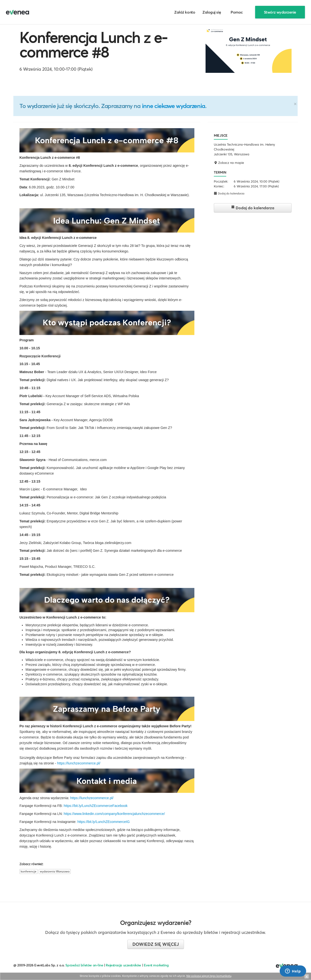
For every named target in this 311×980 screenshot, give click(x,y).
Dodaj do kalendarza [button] (229, 193)
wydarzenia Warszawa (55, 871)
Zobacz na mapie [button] (229, 163)
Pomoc (237, 12)
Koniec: (219, 186)
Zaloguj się (212, 12)
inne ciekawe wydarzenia (173, 106)
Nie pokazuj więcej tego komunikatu (209, 976)
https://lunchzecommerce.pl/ (79, 763)
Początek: (221, 181)
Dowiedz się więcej (156, 944)
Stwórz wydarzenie (280, 12)
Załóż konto (185, 12)
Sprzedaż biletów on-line (84, 965)
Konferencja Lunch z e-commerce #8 (93, 45)
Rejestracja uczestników (123, 965)
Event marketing (156, 965)
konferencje (29, 871)
